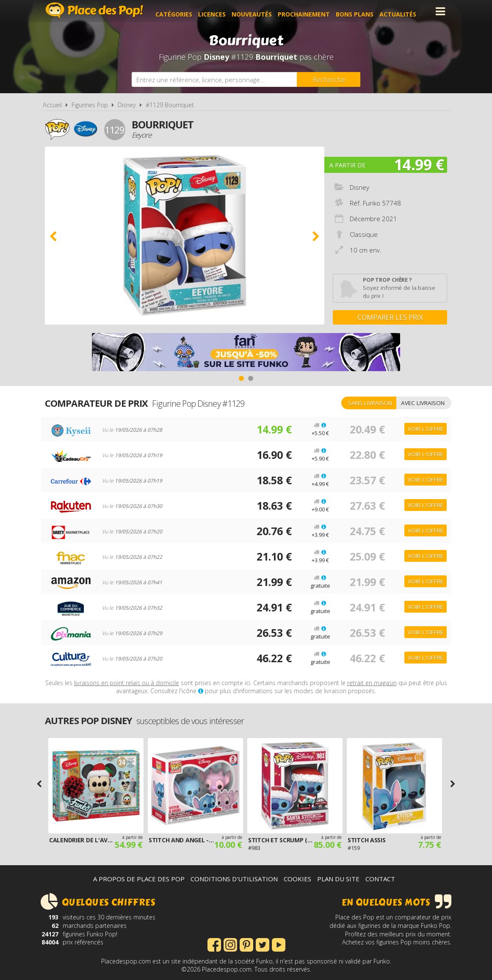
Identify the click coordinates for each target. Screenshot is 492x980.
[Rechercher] (329, 79)
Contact (380, 879)
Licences (219, 11)
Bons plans (361, 11)
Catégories (181, 11)
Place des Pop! (94, 10)
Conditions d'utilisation (234, 879)
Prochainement (311, 11)
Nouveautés (258, 11)
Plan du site (338, 879)
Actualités (405, 11)
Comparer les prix (390, 317)
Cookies (297, 879)
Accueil (52, 105)
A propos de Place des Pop (139, 879)
